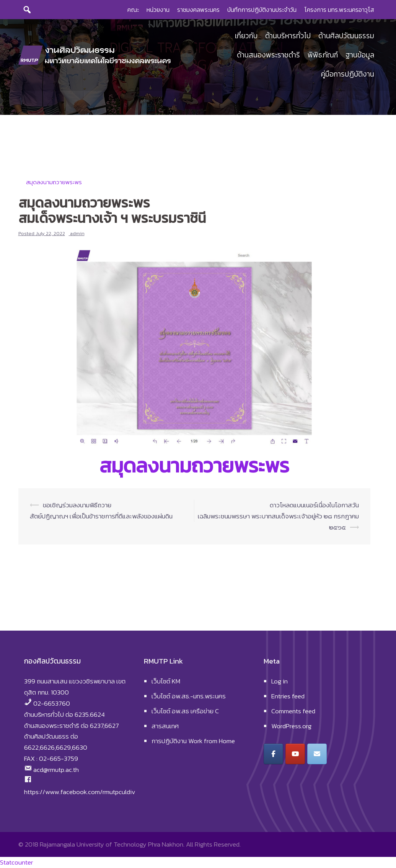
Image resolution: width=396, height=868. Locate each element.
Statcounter (16, 862)
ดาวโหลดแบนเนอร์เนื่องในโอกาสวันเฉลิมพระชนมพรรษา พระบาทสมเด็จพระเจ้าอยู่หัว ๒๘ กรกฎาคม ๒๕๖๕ (278, 516)
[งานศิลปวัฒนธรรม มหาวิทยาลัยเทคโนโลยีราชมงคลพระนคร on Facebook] (273, 754)
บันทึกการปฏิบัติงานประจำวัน (262, 10)
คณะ (133, 10)
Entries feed (288, 696)
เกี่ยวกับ (246, 36)
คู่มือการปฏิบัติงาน (348, 74)
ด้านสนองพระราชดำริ (268, 55)
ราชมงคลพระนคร (198, 10)
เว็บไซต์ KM (166, 681)
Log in (279, 681)
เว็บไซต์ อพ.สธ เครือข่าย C (185, 711)
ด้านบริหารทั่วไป (288, 36)
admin (77, 233)
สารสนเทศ (165, 726)
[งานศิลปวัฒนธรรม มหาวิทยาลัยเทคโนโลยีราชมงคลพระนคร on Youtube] (295, 754)
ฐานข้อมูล (360, 55)
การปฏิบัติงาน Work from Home (193, 741)
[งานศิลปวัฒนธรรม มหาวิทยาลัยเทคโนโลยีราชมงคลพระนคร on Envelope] (317, 754)
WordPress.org (291, 726)
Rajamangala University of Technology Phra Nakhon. (112, 844)
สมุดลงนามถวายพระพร (54, 182)
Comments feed (293, 711)
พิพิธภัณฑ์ (323, 55)
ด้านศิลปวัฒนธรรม (346, 36)
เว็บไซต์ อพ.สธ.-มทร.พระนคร (189, 696)
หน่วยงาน (158, 10)
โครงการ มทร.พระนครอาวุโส (339, 10)
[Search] (27, 10)
